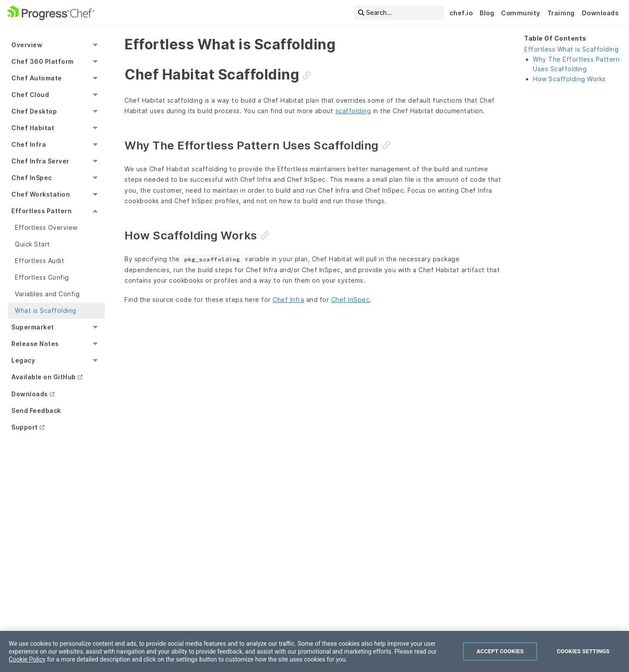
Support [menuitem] (25, 427)
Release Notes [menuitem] (35, 344)
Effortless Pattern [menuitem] (41, 211)
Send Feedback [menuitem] (36, 410)
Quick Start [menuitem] (33, 244)
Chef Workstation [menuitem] (41, 194)
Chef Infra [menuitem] (29, 144)
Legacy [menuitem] (23, 360)
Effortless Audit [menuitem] (40, 261)
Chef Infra (288, 300)
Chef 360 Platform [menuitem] (43, 61)
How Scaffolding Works (569, 79)
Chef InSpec (351, 300)
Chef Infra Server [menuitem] (40, 161)
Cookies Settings (583, 651)
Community (521, 13)
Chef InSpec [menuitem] (32, 178)
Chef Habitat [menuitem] (33, 128)
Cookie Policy (27, 659)
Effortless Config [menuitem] (42, 277)
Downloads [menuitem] (30, 394)
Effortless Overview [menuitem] (46, 227)
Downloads (600, 13)
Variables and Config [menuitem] (47, 294)
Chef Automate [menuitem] (37, 78)
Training (561, 13)
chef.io (461, 13)
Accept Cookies (500, 651)
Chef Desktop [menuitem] (34, 111)
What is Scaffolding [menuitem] (46, 310)
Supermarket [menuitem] (33, 327)
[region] (314, 651)
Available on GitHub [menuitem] (44, 377)
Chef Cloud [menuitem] (30, 95)
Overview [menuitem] (27, 45)
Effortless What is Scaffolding (571, 49)
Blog (487, 13)
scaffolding (353, 111)
